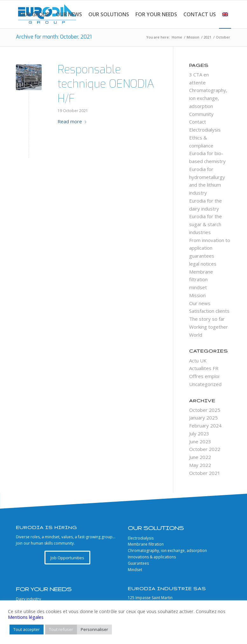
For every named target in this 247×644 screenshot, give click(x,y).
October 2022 (205, 449)
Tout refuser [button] (61, 629)
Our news (200, 303)
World (196, 335)
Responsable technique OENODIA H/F (106, 84)
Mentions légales (26, 617)
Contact (198, 122)
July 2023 (199, 433)
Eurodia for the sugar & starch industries (206, 224)
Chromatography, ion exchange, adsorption (208, 98)
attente (197, 82)
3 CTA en (199, 75)
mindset (198, 287)
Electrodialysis (205, 130)
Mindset (135, 570)
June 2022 (200, 457)
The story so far (207, 319)
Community (201, 114)
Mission (197, 295)
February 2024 (205, 426)
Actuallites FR (204, 368)
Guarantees (138, 563)
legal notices (203, 264)
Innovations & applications (152, 557)
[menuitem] (35, 14)
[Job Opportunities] (67, 558)
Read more (72, 121)
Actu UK (198, 361)
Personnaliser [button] (94, 629)
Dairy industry (28, 599)
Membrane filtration (146, 544)
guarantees (202, 256)
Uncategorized (205, 384)
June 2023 (200, 441)
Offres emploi (204, 376)
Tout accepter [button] (27, 629)
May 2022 (200, 465)
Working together (209, 327)
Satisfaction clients (209, 311)
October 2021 (205, 473)
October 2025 (205, 410)
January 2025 (203, 418)
